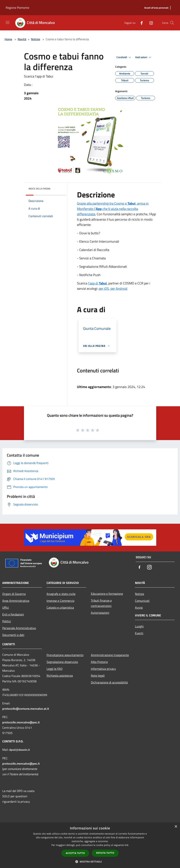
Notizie (36, 39)
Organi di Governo (14, 594)
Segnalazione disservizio (62, 662)
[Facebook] (140, 23)
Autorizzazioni (100, 613)
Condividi (124, 57)
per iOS (104, 289)
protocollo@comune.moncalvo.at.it (26, 709)
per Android (119, 289)
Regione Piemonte (17, 8)
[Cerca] (172, 23)
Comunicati (142, 601)
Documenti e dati (13, 635)
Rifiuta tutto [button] (105, 853)
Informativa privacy (103, 669)
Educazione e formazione (107, 594)
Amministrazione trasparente (110, 655)
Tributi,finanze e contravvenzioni (101, 603)
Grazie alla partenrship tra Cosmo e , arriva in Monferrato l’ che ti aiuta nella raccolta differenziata (113, 209)
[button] (90, 862)
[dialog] (90, 845)
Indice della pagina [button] (39, 189)
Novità (22, 39)
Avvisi (139, 607)
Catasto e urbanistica (60, 607)
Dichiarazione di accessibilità (109, 682)
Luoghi (139, 626)
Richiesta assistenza (60, 676)
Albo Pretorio (99, 662)
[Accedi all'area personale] (156, 8)
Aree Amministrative (16, 601)
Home (8, 39)
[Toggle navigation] (8, 22)
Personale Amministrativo (19, 628)
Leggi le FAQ (55, 669)
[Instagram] (150, 23)
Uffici (6, 607)
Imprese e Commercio (60, 601)
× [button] (176, 827)
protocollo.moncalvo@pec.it (21, 722)
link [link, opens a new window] (126, 845)
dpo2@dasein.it (19, 750)
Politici (7, 621)
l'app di (97, 283)
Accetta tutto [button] (75, 853)
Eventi (139, 633)
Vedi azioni (144, 57)
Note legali (98, 676)
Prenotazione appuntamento (65, 655)
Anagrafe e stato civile (61, 594)
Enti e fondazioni (13, 614)
